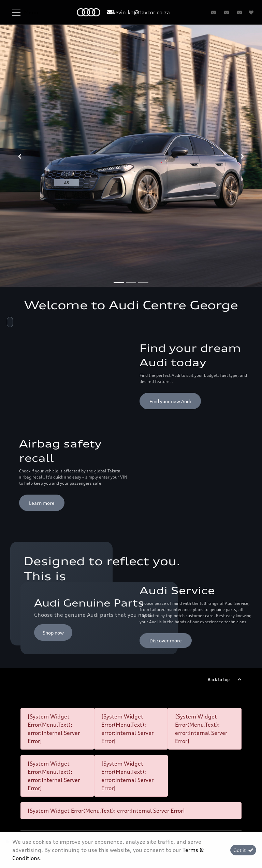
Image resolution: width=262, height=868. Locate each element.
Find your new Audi (170, 401)
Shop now (53, 633)
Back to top (219, 679)
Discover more (166, 641)
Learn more (42, 503)
